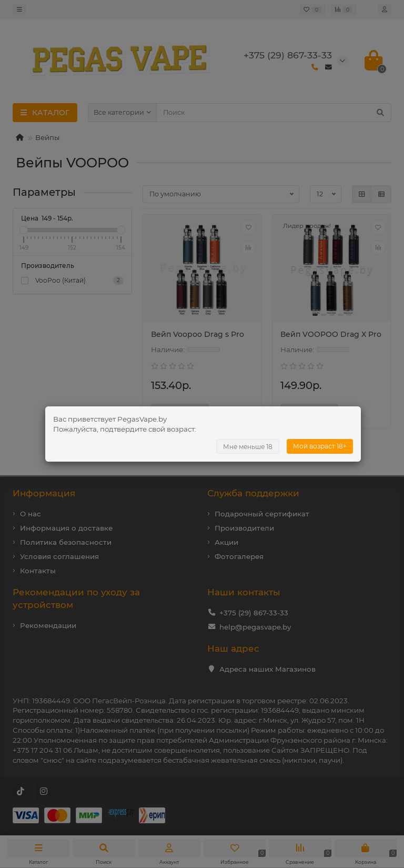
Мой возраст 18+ (320, 446)
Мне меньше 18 (248, 447)
